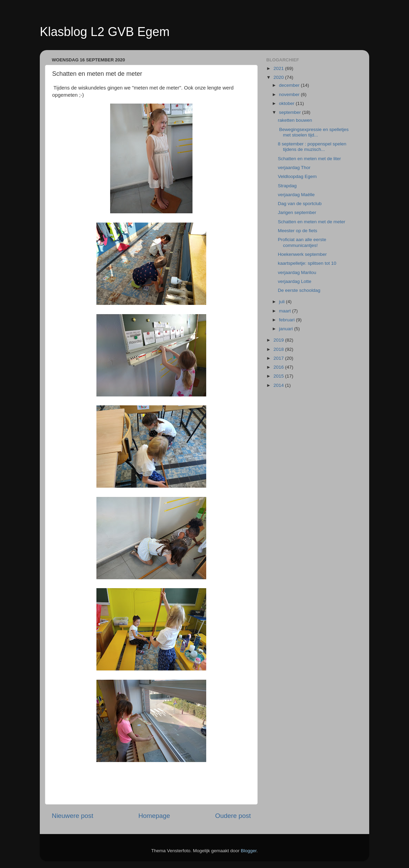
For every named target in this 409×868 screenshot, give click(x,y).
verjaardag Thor (294, 168)
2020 (279, 77)
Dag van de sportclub (300, 204)
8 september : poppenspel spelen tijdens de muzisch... (312, 147)
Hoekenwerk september (302, 254)
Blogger (249, 851)
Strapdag (287, 186)
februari (288, 320)
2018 (279, 349)
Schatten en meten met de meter (312, 222)
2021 (279, 68)
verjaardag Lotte (295, 281)
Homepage (154, 816)
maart (285, 311)
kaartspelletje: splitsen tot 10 (307, 263)
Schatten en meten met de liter (309, 159)
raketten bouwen (295, 120)
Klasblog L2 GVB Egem (105, 32)
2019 (279, 340)
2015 (279, 376)
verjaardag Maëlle (296, 195)
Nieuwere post (73, 816)
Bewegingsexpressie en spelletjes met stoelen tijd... (313, 132)
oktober (287, 103)
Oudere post (233, 816)
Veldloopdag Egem (297, 176)
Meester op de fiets (298, 231)
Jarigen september (297, 212)
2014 (279, 385)
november (290, 94)
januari (287, 329)
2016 (279, 367)
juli (282, 302)
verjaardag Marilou (297, 272)
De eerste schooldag (299, 290)
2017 (279, 358)
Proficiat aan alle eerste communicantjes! (302, 242)
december (290, 85)
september (291, 112)
